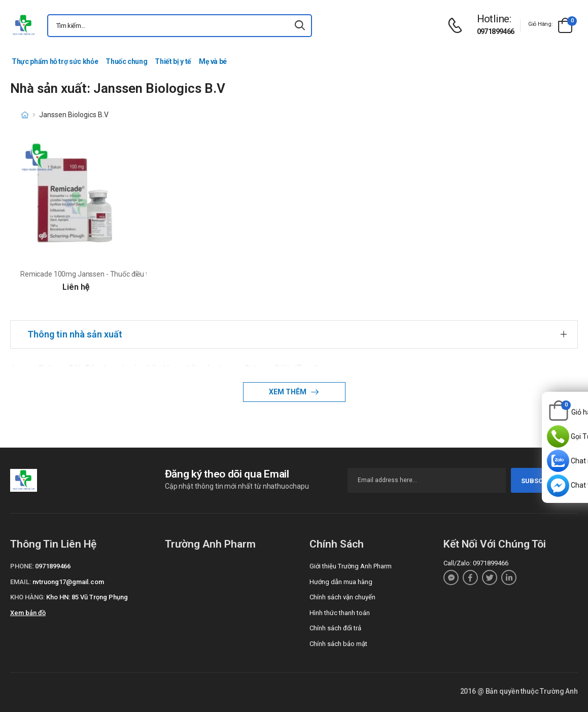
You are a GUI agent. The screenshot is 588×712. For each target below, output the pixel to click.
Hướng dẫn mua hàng (341, 582)
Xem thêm (288, 392)
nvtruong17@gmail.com (68, 582)
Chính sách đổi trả (335, 628)
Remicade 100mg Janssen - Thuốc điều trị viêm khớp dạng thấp (120, 274)
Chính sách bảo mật (338, 644)
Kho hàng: (27, 597)
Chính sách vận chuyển (342, 597)
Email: (21, 582)
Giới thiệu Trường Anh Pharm (351, 566)
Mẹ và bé (213, 61)
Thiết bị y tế (173, 61)
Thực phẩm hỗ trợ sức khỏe (55, 61)
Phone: (22, 566)
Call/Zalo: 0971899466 (476, 563)
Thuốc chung (126, 61)
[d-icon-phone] (458, 26)
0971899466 (496, 31)
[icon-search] (300, 26)
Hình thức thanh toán (340, 613)
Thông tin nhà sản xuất (75, 334)
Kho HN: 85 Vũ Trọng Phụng (87, 597)
